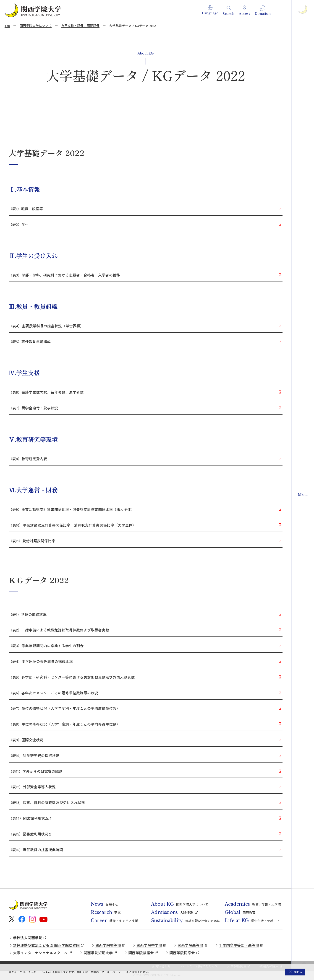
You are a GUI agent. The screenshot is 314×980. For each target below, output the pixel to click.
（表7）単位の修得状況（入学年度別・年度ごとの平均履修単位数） (64, 708)
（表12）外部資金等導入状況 (32, 787)
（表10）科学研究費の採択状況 (34, 755)
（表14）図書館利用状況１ (30, 818)
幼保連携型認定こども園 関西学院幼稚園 (46, 945)
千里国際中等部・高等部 (239, 945)
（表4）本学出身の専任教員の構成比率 (41, 661)
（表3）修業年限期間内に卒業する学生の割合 (46, 646)
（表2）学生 (19, 224)
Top (7, 26)
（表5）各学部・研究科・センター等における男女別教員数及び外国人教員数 (72, 677)
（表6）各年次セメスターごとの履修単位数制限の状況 (53, 693)
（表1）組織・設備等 (26, 209)
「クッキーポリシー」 (113, 972)
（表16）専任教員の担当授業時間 (36, 850)
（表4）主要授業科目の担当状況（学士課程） (46, 326)
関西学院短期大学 (98, 953)
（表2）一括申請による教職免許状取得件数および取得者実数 (59, 630)
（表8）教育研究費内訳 (28, 459)
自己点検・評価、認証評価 (80, 26)
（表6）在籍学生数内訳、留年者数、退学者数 (46, 392)
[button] (210, 10)
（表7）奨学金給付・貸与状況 (33, 408)
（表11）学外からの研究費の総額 (36, 771)
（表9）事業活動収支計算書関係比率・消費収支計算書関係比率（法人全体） (72, 509)
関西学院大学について (36, 26)
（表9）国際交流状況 (26, 740)
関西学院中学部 (149, 945)
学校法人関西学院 (28, 938)
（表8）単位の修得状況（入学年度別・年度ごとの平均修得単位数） (64, 724)
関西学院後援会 (141, 953)
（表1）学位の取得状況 (29, 614)
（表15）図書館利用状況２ (30, 834)
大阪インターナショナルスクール (40, 953)
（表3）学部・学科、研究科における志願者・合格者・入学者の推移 (64, 275)
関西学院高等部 (190, 945)
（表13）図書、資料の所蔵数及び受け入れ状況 (47, 802)
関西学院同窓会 (182, 953)
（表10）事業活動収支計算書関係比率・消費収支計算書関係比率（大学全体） (72, 525)
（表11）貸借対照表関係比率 (32, 541)
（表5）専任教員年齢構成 (30, 341)
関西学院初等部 (108, 945)
